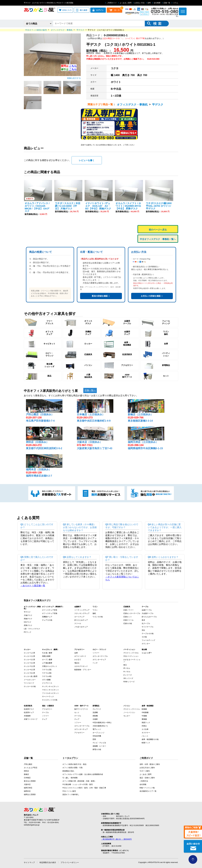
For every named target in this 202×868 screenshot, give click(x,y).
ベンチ (95, 663)
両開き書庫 (46, 656)
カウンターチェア (99, 660)
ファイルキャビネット (50, 693)
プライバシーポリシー (70, 862)
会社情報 (143, 784)
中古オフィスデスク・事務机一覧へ (158, 239)
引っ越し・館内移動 (70, 778)
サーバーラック (48, 697)
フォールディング (148, 640)
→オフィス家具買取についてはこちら (122, 578)
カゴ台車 (145, 729)
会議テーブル (147, 610)
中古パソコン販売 (69, 791)
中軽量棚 (145, 712)
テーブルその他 (148, 634)
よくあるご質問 (125, 3)
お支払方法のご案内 (147, 768)
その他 (144, 637)
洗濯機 (95, 712)
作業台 (144, 726)
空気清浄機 (97, 736)
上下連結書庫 (47, 663)
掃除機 (95, 716)
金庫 (76, 653)
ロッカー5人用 (29, 666)
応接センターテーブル (132, 613)
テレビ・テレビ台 (99, 743)
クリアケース (47, 683)
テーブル (45, 712)
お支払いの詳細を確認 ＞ (152, 296)
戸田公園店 (28, 764)
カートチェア (79, 617)
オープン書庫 (47, 660)
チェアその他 (47, 620)
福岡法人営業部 (30, 795)
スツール (78, 623)
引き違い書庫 (47, 653)
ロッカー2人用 (29, 656)
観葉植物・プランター (83, 670)
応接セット (128, 617)
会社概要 (156, 3)
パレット (145, 736)
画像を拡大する (74, 78)
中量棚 (144, 716)
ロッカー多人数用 (31, 676)
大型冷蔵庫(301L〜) (100, 726)
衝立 (125, 665)
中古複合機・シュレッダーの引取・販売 (78, 784)
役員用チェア (29, 712)
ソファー (96, 653)
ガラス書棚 (46, 680)
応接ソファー (128, 610)
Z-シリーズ (128, 675)
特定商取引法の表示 (48, 862)
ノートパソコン (129, 712)
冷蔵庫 (95, 719)
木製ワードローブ (31, 719)
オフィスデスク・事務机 (132, 105)
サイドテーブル (148, 627)
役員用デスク (29, 709)
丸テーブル (146, 623)
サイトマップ (29, 862)
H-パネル (127, 672)
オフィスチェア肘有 (50, 610)
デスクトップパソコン (132, 709)
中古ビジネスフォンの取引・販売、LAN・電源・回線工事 (84, 788)
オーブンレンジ (98, 733)
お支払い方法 (139, 3)
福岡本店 (27, 791)
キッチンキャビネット (50, 686)
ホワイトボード (80, 656)
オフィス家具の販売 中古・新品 (74, 764)
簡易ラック (146, 723)
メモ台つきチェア (81, 627)
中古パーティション (131, 656)
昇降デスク (28, 625)
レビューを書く (87, 160)
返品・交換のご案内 (147, 778)
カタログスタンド (81, 666)
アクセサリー (47, 709)
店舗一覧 (166, 3)
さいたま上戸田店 (31, 768)
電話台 (77, 663)
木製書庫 (27, 716)
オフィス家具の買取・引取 (73, 768)
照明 (94, 739)
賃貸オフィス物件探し (71, 795)
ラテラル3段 (47, 673)
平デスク (158, 105)
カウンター (146, 644)
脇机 (94, 613)
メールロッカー (30, 680)
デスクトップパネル (131, 653)
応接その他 (128, 623)
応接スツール (128, 620)
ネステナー (146, 733)
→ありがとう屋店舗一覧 (33, 586)
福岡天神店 (28, 788)
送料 (148, 3)
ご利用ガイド (111, 3)
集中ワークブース (81, 709)
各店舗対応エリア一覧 (148, 791)
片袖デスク (28, 615)
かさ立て (78, 660)
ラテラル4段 (47, 676)
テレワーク (97, 709)
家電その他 (97, 749)
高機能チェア (47, 617)
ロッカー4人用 (29, 663)
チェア (45, 719)
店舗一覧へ (90, 390)
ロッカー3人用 (29, 660)
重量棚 (144, 719)
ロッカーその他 (30, 686)
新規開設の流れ (68, 771)
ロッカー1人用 (29, 653)
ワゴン (95, 610)
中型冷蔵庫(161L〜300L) (102, 723)
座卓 (143, 620)
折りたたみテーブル (149, 617)
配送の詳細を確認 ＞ (101, 296)
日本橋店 (27, 778)
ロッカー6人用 (29, 670)
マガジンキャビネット (50, 690)
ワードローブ (29, 683)
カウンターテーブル (100, 656)
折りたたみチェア (81, 620)
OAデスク (28, 622)
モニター (127, 716)
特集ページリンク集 (147, 788)
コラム (175, 3)
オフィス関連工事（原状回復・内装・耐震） (79, 781)
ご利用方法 (144, 781)
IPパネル (127, 668)
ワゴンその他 (98, 617)
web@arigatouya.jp (32, 825)
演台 (143, 630)
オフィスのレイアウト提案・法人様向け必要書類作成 (83, 774)
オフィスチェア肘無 (50, 613)
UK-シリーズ (128, 678)
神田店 (26, 771)
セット (77, 712)
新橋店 (26, 774)
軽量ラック (146, 743)
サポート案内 (145, 771)
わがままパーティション (132, 661)
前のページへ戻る (158, 230)
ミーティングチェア (82, 610)
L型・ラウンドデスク (32, 629)
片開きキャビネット (50, 666)
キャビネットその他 (50, 700)
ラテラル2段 (47, 670)
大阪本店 (27, 784)
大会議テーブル (148, 613)
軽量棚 (144, 709)
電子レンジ (97, 729)
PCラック (28, 632)
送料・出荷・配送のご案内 (150, 764)
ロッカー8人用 (29, 673)
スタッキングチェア (82, 613)
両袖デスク (28, 619)
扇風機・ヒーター (99, 746)
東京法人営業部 (30, 781)
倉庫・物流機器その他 (150, 739)
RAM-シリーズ (129, 682)
